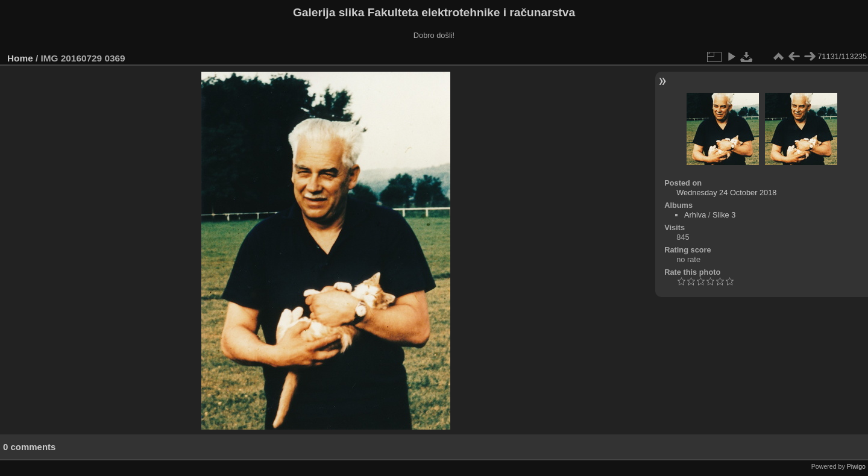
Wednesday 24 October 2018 (726, 193)
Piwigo (856, 466)
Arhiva (695, 215)
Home (20, 58)
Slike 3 (724, 215)
